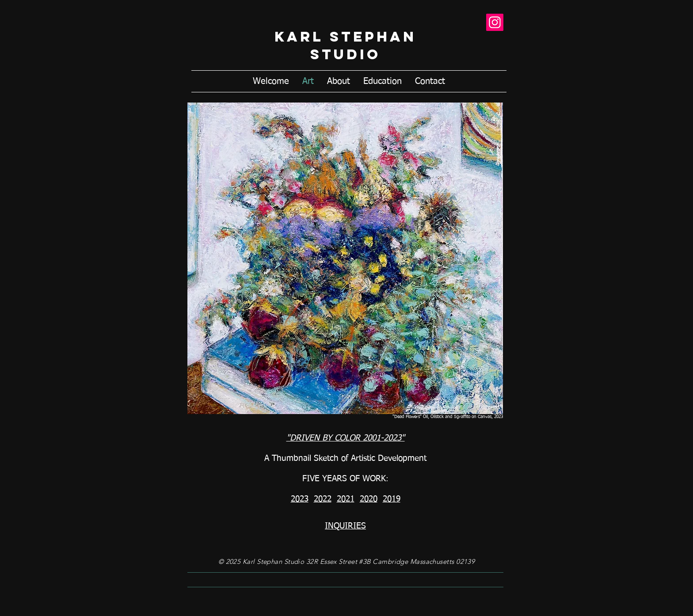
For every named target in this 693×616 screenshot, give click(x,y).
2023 (300, 499)
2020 (369, 499)
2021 (346, 499)
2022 (323, 499)
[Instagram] (495, 22)
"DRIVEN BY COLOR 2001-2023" (346, 438)
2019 (392, 499)
